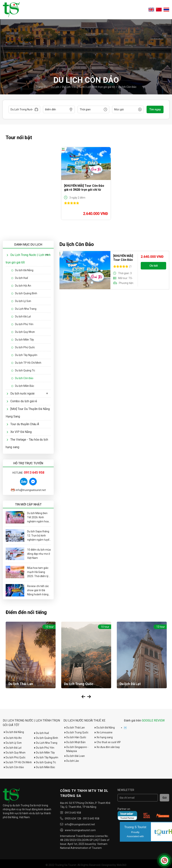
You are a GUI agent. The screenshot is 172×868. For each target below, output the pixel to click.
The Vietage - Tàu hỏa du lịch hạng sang (27, 443)
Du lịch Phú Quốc (23, 347)
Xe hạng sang (103, 737)
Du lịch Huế (20, 278)
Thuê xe (99, 720)
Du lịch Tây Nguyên (24, 355)
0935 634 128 (73, 819)
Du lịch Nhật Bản (75, 742)
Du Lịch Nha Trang (24, 309)
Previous (83, 697)
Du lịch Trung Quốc (76, 732)
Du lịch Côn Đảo (127, 87)
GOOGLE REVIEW (153, 720)
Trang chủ (42, 87)
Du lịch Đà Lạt (21, 316)
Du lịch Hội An (21, 286)
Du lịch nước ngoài (21, 393)
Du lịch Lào (71, 761)
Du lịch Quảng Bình (24, 293)
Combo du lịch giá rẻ (22, 401)
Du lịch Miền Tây (23, 340)
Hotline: (28, 473)
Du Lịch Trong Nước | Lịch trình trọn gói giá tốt (89, 87)
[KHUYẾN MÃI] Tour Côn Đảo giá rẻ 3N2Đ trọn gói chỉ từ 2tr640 (84, 188)
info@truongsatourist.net (28, 490)
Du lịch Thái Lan (74, 728)
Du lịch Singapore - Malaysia (76, 749)
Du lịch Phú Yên (22, 324)
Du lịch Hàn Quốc (75, 737)
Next (89, 697)
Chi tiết (154, 266)
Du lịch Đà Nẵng (22, 270)
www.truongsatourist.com (80, 830)
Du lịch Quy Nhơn (23, 332)
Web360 (122, 865)
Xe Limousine (103, 732)
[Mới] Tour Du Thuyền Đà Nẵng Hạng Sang (28, 413)
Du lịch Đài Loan (74, 756)
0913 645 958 (73, 813)
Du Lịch (55, 87)
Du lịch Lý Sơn (21, 301)
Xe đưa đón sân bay (107, 747)
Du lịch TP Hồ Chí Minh (26, 363)
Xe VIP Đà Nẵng (19, 432)
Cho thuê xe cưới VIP (107, 742)
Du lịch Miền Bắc (23, 386)
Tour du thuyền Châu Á (23, 424)
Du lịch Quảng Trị (23, 370)
